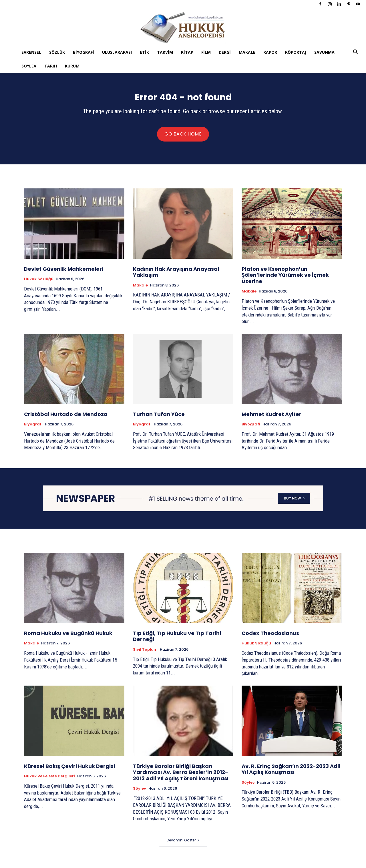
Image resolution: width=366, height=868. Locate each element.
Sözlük (57, 52)
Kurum (72, 66)
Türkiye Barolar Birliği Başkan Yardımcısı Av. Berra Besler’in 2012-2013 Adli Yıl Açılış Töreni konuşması (181, 776)
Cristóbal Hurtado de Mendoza (66, 418)
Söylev (29, 66)
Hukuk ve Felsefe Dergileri (49, 780)
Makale (247, 52)
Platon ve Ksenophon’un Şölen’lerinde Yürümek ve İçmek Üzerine (285, 279)
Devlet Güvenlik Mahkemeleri (64, 273)
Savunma (324, 52)
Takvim (165, 52)
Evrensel (31, 52)
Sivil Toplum (145, 654)
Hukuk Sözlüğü (39, 283)
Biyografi (83, 52)
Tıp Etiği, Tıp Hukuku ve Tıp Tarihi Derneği (177, 640)
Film (206, 52)
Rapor (270, 52)
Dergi (225, 52)
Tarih (51, 66)
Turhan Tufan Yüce (159, 418)
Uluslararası (117, 52)
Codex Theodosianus (271, 637)
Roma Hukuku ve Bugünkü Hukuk (68, 637)
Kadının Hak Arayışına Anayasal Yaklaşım (176, 276)
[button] (355, 53)
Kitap (187, 52)
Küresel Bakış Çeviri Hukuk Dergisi (69, 770)
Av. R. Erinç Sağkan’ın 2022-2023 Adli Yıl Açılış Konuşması (291, 773)
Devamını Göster (183, 844)
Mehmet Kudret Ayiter (271, 418)
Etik (144, 52)
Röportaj (296, 52)
